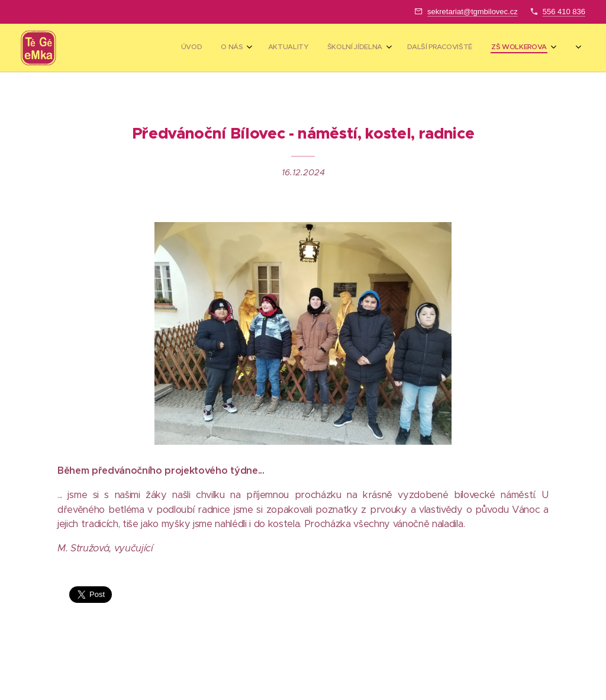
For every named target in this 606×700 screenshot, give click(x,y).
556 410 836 (564, 12)
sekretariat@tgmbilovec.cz (473, 12)
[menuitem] (407, 48)
